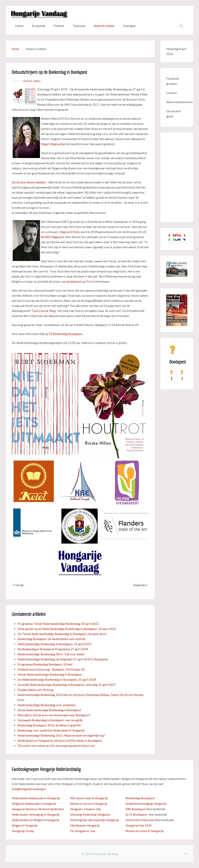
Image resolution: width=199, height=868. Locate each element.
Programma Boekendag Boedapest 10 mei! (45, 664)
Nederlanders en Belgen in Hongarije (36, 820)
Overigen (129, 26)
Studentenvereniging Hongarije (146, 804)
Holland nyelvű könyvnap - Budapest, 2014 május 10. (51, 669)
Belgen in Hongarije (25, 825)
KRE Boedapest (136, 809)
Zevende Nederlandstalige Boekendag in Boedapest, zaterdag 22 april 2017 (67, 685)
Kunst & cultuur (104, 26)
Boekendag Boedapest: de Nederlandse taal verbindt (51, 639)
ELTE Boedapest (136, 814)
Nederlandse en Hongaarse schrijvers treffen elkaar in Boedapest (60, 740)
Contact (172, 93)
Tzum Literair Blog (44, 311)
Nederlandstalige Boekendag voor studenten (47, 705)
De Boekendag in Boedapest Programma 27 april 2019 (53, 649)
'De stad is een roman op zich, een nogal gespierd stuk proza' (56, 746)
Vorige (18, 585)
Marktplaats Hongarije (85, 825)
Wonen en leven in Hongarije (89, 804)
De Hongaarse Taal (83, 831)
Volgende (140, 585)
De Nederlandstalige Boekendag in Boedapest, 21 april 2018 (57, 680)
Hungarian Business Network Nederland (38, 809)
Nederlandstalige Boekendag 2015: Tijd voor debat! (51, 654)
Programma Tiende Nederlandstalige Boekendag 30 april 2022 (58, 624)
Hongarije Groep (23, 831)
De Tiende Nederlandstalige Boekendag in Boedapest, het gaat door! (62, 634)
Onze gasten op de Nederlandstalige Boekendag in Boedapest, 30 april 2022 (67, 629)
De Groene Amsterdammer (29, 182)
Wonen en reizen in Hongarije (145, 831)
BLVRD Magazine (52, 237)
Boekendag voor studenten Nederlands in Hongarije (51, 730)
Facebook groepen (173, 81)
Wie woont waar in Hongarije (89, 798)
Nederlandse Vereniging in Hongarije (36, 814)
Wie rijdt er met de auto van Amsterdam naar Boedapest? (54, 715)
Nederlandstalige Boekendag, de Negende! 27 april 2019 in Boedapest (63, 659)
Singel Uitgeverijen (53, 144)
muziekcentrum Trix (79, 281)
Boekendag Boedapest (140, 798)
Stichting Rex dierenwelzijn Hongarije (95, 820)
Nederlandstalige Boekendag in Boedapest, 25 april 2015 (54, 644)
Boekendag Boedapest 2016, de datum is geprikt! (49, 725)
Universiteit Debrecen (140, 820)
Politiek (59, 26)
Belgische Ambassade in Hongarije (34, 804)
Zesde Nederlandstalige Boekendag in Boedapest (49, 710)
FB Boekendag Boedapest (65, 334)
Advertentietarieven (177, 102)
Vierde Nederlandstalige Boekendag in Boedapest (50, 674)
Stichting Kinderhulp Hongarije (90, 814)
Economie (39, 26)
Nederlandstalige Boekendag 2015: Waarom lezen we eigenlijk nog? (61, 735)
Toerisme (79, 26)
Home (19, 26)
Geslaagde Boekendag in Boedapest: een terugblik (50, 720)
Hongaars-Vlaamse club (85, 809)
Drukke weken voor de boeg (35, 690)
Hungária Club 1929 (139, 825)
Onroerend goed (173, 114)
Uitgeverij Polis (69, 232)
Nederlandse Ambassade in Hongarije (36, 798)
